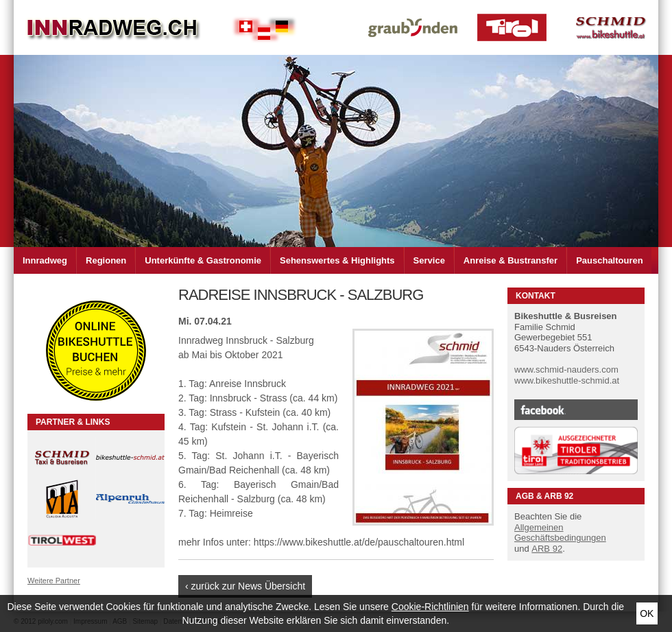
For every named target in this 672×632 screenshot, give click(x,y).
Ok (647, 613)
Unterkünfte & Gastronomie (203, 260)
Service (429, 260)
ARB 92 (547, 549)
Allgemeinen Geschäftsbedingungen (560, 533)
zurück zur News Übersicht (249, 586)
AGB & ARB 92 (544, 496)
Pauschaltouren (610, 260)
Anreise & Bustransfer (511, 260)
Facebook (576, 410)
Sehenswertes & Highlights (337, 260)
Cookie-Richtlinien (430, 607)
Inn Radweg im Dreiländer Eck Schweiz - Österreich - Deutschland (113, 27)
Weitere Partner (54, 581)
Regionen (106, 260)
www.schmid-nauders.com (566, 370)
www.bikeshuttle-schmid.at (567, 381)
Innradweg (45, 260)
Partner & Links (73, 422)
